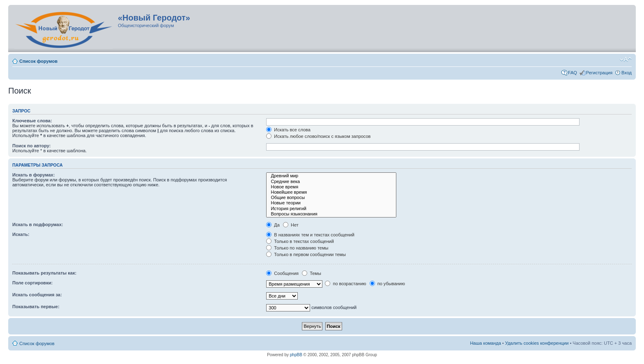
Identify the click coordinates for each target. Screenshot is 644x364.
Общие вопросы (331, 198)
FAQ (573, 73)
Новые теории (331, 203)
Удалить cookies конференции (537, 343)
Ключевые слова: (32, 121)
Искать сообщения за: (37, 295)
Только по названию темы (297, 248)
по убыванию (387, 284)
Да (273, 225)
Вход (627, 73)
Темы (312, 273)
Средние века (331, 182)
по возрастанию (345, 284)
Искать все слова (288, 130)
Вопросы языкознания (331, 214)
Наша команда (485, 343)
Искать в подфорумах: (38, 224)
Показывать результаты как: (44, 273)
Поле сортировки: (32, 283)
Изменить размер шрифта (626, 60)
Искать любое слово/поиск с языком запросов (318, 136)
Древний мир (331, 176)
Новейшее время (331, 192)
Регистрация (599, 73)
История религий (331, 209)
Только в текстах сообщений (300, 241)
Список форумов (38, 61)
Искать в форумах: (33, 175)
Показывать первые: (36, 307)
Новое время (331, 187)
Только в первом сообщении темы (306, 254)
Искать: (21, 234)
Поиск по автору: (31, 146)
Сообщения (282, 273)
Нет (291, 225)
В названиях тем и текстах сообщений (310, 235)
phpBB (296, 355)
